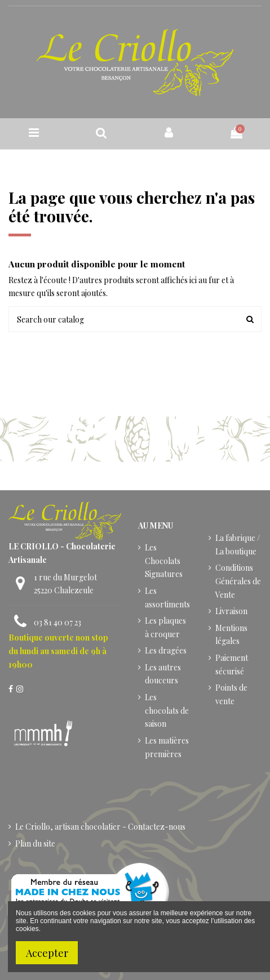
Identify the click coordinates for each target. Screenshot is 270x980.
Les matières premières (167, 747)
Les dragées (166, 650)
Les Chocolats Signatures (164, 561)
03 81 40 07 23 (57, 622)
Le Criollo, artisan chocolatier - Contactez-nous (100, 827)
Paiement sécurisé (232, 664)
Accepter (47, 953)
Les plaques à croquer (165, 627)
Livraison (231, 611)
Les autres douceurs (163, 674)
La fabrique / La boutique (238, 545)
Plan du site (35, 843)
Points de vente (231, 694)
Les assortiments (167, 598)
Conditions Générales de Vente (238, 581)
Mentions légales (231, 635)
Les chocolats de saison (167, 711)
